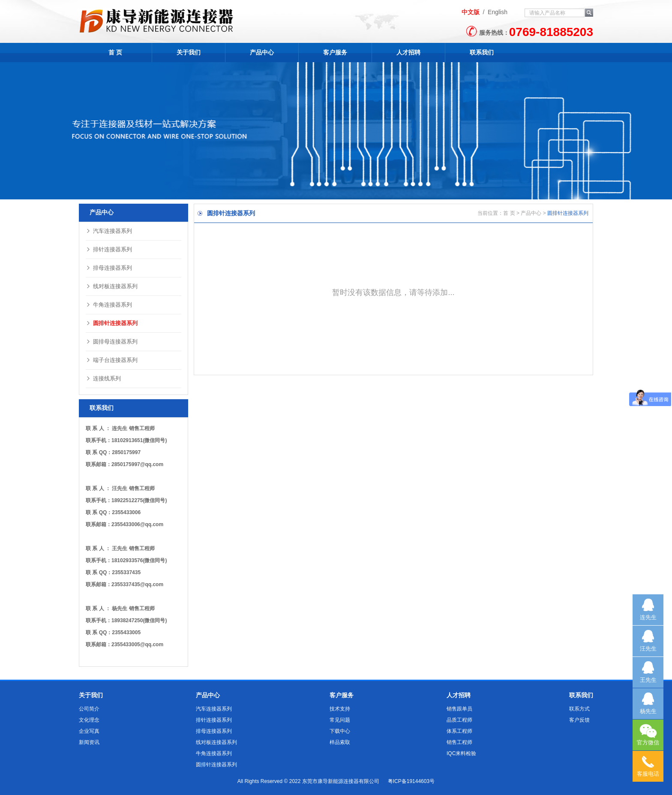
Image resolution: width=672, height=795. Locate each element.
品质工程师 (459, 720)
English (498, 12)
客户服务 (335, 52)
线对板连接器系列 (112, 286)
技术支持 (340, 709)
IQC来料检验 (461, 753)
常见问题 (340, 720)
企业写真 (89, 731)
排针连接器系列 (109, 249)
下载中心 (340, 731)
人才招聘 (408, 52)
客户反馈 (579, 720)
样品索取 (340, 742)
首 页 (115, 52)
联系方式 (579, 709)
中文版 (471, 12)
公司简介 (89, 709)
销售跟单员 (459, 709)
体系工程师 (459, 731)
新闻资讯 (89, 742)
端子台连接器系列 (112, 360)
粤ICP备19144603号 (411, 781)
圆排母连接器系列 (112, 342)
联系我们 (482, 52)
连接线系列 (103, 378)
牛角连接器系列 (109, 305)
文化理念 (89, 720)
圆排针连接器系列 (112, 323)
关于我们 (189, 52)
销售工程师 (459, 742)
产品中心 (262, 52)
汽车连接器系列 (109, 231)
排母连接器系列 (109, 268)
